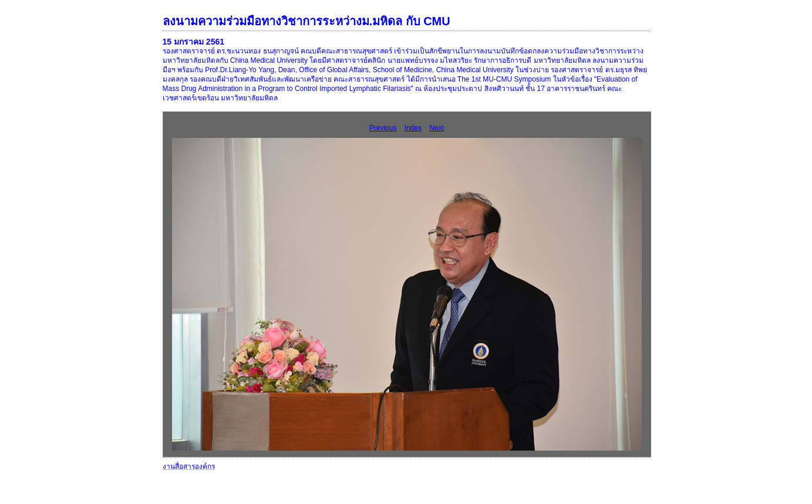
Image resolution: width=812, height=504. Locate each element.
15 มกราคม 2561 (194, 42)
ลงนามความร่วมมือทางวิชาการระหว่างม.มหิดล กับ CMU (306, 21)
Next (437, 128)
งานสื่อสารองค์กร (189, 466)
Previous (383, 128)
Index (413, 128)
